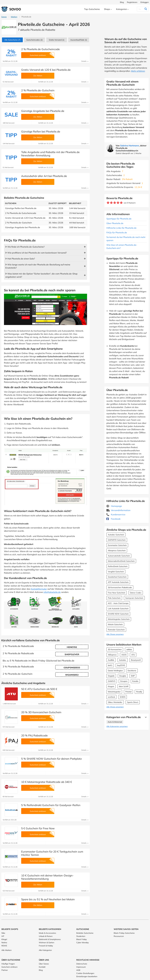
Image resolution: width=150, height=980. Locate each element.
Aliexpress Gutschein (117, 550)
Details (85, 61)
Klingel (4, 939)
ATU (133, 655)
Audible (111, 660)
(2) (34, 40)
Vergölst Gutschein (116, 572)
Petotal (128, 692)
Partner (5, 970)
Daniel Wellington (115, 671)
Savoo (4, 17)
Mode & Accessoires (47, 933)
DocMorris (132, 671)
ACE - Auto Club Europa (118, 603)
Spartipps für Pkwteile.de (119, 219)
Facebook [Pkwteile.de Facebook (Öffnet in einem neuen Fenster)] (113, 519)
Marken (14, 17)
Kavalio (135, 681)
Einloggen (145, 2)
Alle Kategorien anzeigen (117, 726)
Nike (3, 933)
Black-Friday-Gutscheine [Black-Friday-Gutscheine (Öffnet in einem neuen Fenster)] (124, 933)
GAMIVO (112, 681)
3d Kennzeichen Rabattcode (120, 587)
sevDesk (111, 697)
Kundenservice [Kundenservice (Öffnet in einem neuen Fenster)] (116, 514)
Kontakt (42, 967)
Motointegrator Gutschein (119, 619)
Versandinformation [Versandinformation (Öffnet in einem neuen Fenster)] (118, 510)
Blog (122, 2)
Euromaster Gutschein (117, 545)
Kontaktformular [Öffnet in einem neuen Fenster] (39, 589)
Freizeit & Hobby (46, 946)
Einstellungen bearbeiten (87, 976)
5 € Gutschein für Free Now (38, 828)
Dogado (111, 676)
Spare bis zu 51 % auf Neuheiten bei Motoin (48, 899)
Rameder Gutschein (116, 630)
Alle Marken (6, 950)
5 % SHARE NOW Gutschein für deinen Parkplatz (51, 759)
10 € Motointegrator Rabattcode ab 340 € (47, 782)
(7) (12, 40)
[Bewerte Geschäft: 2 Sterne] (111, 203)
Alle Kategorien (45, 950)
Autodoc (123, 660)
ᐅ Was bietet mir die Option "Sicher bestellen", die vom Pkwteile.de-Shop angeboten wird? (41, 275)
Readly (139, 692)
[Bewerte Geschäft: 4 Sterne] (118, 203)
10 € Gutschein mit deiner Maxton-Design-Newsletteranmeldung (47, 877)
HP (3, 936)
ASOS (124, 655)
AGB (78, 970)
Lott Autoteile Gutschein (118, 609)
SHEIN (123, 697)
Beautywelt (136, 660)
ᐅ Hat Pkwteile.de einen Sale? (20, 259)
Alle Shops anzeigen (115, 634)
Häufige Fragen (8, 964)
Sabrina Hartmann (130, 146)
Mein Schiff (124, 686)
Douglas (123, 676)
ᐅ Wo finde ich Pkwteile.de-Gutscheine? (25, 247)
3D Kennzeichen (115, 649)
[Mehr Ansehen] (145, 717)
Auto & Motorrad (115, 722)
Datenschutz (82, 964)
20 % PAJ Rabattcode (34, 735)
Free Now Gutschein (117, 593)
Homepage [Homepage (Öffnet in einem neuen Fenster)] (114, 506)
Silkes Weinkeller (115, 702)
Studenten (81, 936)
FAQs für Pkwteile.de (117, 232)
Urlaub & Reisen (46, 936)
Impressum (81, 967)
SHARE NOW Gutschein (118, 614)
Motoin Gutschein (115, 624)
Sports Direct (133, 702)
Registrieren (132, 2)
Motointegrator (114, 692)
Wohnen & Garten (47, 943)
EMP (133, 676)
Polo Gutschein (114, 598)
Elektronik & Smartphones (50, 939)
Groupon (124, 681)
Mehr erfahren (138, 71)
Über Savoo (44, 964)
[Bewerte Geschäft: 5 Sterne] (121, 203)
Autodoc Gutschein (116, 535)
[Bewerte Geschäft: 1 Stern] (108, 203)
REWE (4, 946)
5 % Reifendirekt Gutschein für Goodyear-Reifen (51, 805)
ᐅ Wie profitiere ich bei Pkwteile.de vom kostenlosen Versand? (36, 253)
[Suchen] (140, 9)
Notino (4, 943)
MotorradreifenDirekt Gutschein (121, 561)
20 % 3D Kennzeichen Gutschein (41, 712)
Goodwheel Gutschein (117, 577)
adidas (129, 649)
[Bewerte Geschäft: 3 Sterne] (115, 203)
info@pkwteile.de (52, 592)
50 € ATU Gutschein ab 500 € (39, 689)
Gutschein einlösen (9, 967)
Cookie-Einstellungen (85, 973)
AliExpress (112, 655)
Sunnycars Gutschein (134, 598)
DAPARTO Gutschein (117, 540)
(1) (79, 40)
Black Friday (81, 939)
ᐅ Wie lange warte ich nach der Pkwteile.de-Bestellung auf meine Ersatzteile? (38, 266)
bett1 (110, 665)
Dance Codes (136, 593)
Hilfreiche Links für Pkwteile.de (121, 228)
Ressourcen (119, 936)
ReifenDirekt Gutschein (118, 566)
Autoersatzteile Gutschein (119, 556)
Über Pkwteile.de (115, 223)
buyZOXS (121, 665)
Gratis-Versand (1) (57, 40)
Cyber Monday (82, 943)
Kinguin (111, 686)
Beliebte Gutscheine (85, 933)
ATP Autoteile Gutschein (118, 582)
